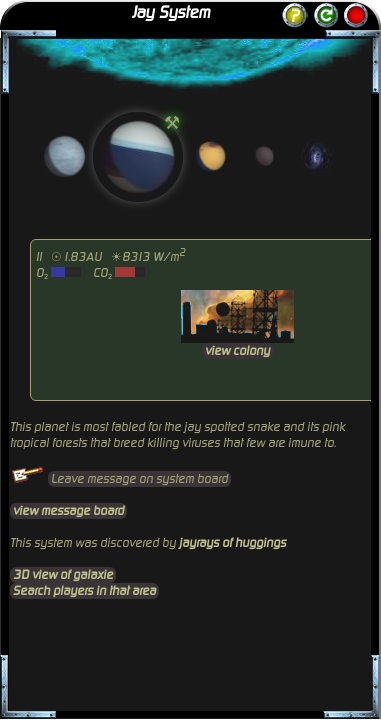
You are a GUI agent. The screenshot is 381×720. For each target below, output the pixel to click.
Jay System (171, 13)
